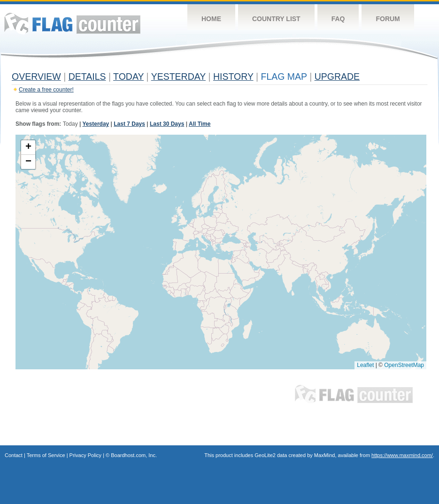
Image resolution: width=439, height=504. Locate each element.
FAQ (338, 19)
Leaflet (365, 365)
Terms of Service (46, 455)
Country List (276, 19)
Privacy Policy (85, 455)
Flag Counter (72, 23)
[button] (28, 148)
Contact (14, 455)
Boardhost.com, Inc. (134, 455)
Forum (388, 19)
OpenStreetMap (404, 365)
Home (211, 19)
